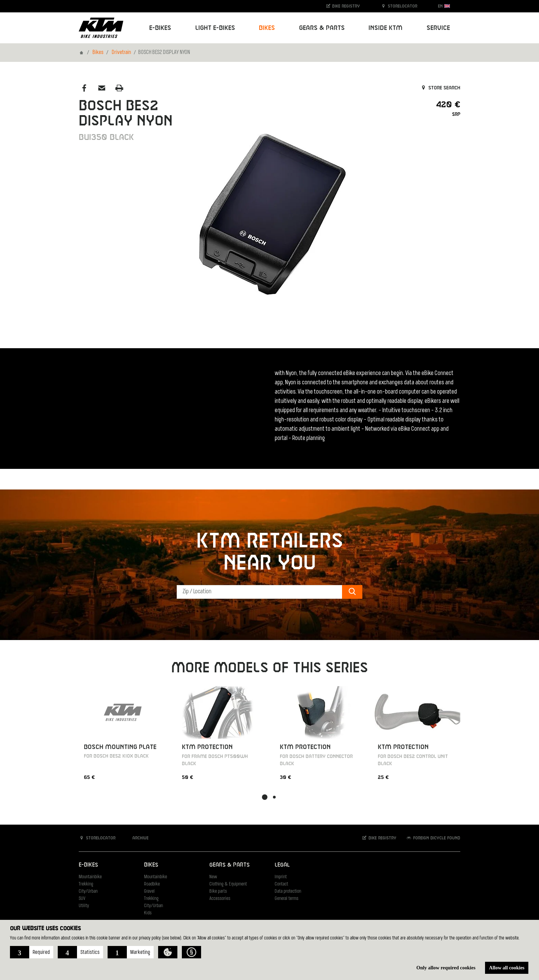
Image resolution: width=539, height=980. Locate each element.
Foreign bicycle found (433, 838)
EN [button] (444, 6)
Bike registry (343, 6)
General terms (287, 899)
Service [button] (438, 28)
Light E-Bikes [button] (215, 28)
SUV (82, 899)
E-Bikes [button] (160, 28)
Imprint (281, 877)
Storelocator (399, 6)
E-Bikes (88, 865)
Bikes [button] (267, 28)
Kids (148, 913)
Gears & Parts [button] (322, 28)
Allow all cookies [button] (507, 968)
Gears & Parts (229, 865)
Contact (281, 884)
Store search (440, 88)
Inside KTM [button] (386, 28)
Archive (137, 838)
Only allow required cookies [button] (446, 968)
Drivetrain (121, 53)
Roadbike (152, 884)
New (213, 877)
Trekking (86, 884)
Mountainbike (90, 877)
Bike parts (218, 891)
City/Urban (88, 891)
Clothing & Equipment (228, 884)
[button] (32, 952)
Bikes (98, 53)
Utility (84, 906)
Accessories (220, 899)
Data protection (288, 891)
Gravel (149, 891)
